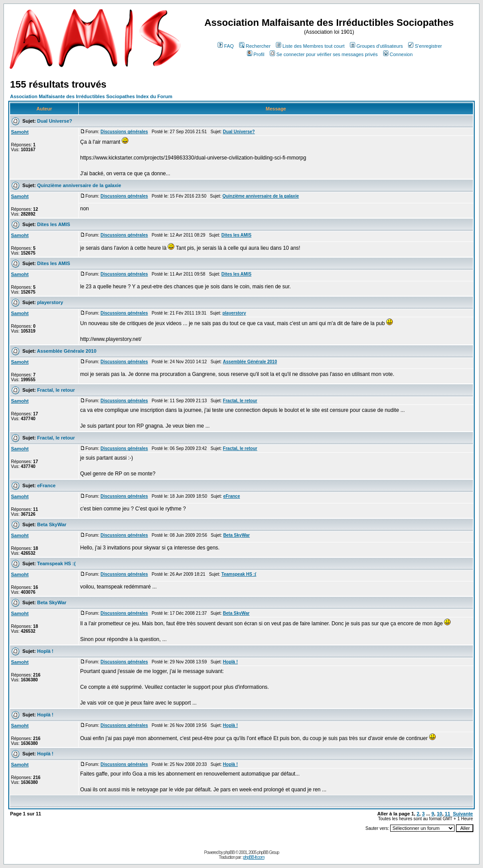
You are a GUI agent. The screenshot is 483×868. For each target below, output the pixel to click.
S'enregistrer (425, 46)
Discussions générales (124, 132)
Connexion (398, 54)
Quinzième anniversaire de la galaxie (79, 185)
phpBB (229, 852)
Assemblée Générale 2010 (67, 351)
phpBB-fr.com (254, 857)
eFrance (46, 485)
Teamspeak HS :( (56, 563)
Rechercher (255, 46)
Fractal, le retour (56, 390)
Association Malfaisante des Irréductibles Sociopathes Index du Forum (91, 96)
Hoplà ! (45, 651)
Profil (256, 54)
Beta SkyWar (52, 524)
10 (439, 814)
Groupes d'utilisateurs (376, 46)
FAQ (226, 46)
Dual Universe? (55, 121)
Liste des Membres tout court (310, 46)
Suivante (463, 814)
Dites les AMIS (54, 224)
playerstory (50, 302)
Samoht (20, 132)
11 (448, 814)
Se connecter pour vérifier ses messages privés (324, 54)
